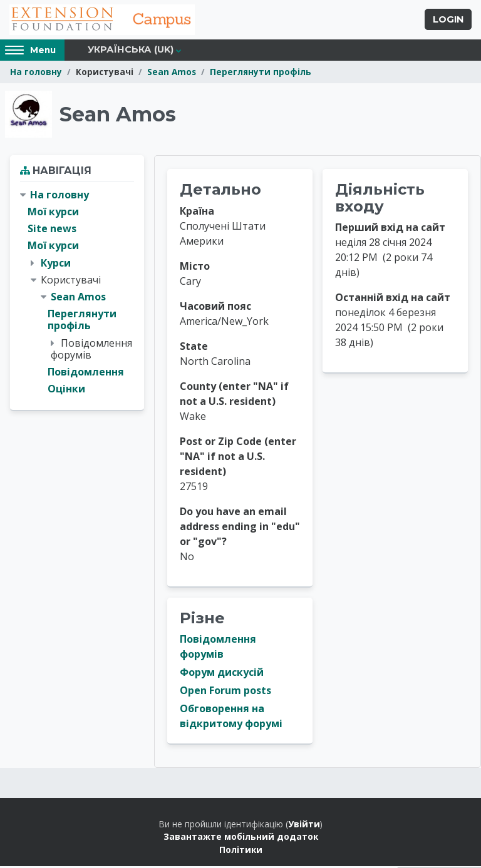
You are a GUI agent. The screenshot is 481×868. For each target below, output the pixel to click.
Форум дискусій (222, 674)
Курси (56, 264)
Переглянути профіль (261, 74)
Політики (241, 851)
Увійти (304, 826)
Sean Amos (172, 74)
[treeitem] (77, 294)
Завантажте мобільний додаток (241, 838)
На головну (36, 74)
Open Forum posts (225, 692)
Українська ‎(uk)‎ (131, 51)
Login (448, 21)
